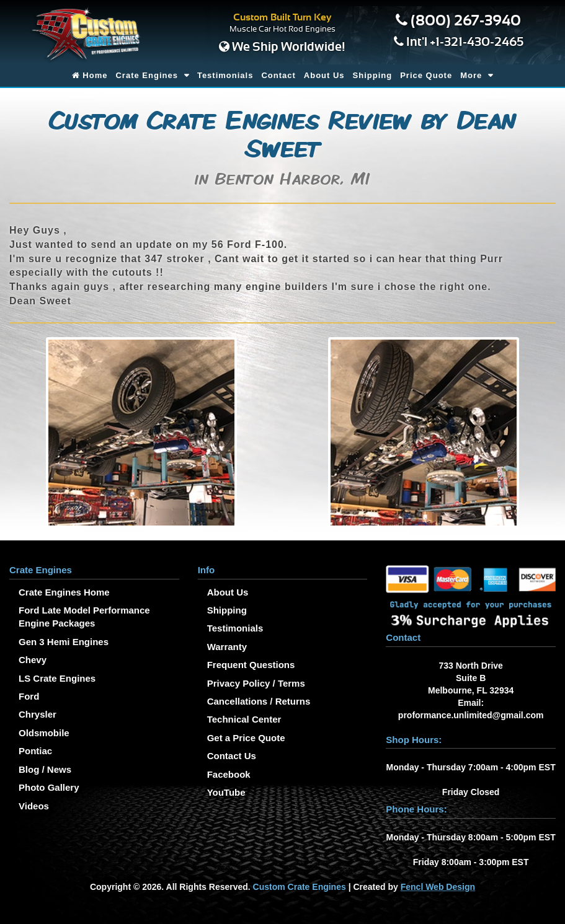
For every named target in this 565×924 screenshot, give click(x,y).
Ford (29, 696)
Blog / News (45, 769)
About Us (324, 75)
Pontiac (35, 751)
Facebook (229, 774)
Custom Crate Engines (300, 887)
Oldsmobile (44, 733)
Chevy (33, 660)
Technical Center (244, 719)
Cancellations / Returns (259, 701)
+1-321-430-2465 (477, 42)
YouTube (226, 792)
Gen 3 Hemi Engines (64, 642)
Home (90, 75)
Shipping (373, 75)
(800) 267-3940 (466, 21)
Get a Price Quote (246, 738)
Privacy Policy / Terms (256, 683)
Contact (278, 75)
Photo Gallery (49, 787)
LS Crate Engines (57, 678)
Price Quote (426, 75)
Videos (34, 806)
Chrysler (38, 714)
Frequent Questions (251, 665)
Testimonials (225, 75)
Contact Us (232, 756)
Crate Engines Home (64, 592)
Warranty (227, 647)
